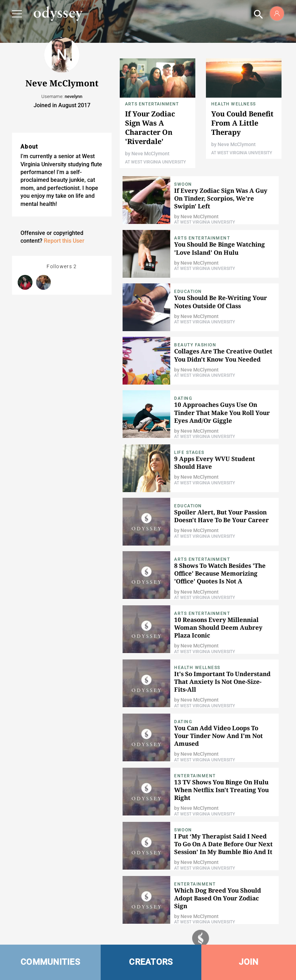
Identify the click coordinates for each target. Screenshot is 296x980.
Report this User (64, 241)
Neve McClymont (150, 154)
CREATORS (151, 962)
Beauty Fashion (195, 345)
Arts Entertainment (152, 104)
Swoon (183, 184)
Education (188, 292)
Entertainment (195, 776)
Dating (183, 398)
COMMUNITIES (50, 962)
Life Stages (189, 452)
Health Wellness (233, 104)
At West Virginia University (155, 162)
